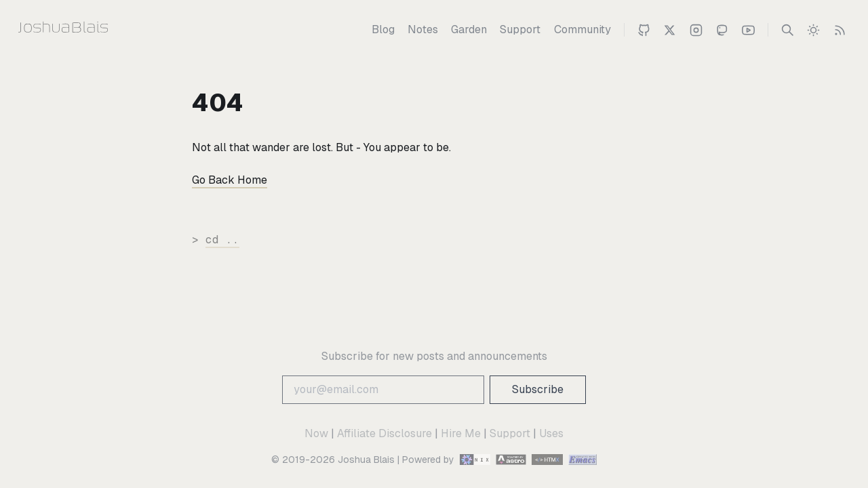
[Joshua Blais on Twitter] (670, 30)
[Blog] (383, 30)
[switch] (813, 30)
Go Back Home (230, 180)
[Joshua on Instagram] (696, 30)
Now (316, 433)
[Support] (520, 30)
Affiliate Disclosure (384, 433)
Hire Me (461, 433)
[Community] (583, 30)
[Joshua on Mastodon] (722, 30)
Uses (551, 433)
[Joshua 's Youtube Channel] (748, 30)
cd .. (222, 240)
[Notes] (423, 30)
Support (510, 433)
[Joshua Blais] (90, 30)
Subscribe (538, 389)
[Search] (788, 30)
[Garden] (469, 30)
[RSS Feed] (840, 30)
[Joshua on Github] (644, 30)
